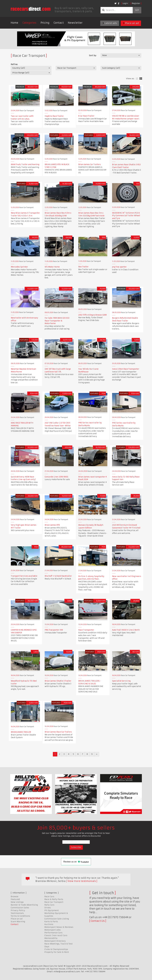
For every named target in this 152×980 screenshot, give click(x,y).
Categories (29, 23)
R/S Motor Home (52, 267)
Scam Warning (18, 922)
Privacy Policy (18, 910)
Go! (137, 10)
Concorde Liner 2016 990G (56, 477)
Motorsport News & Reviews (59, 927)
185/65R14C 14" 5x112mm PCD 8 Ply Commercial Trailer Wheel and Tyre (126, 216)
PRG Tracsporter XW (54, 630)
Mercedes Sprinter (19, 267)
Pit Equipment (52, 910)
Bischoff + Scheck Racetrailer (58, 576)
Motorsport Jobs (52, 930)
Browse (15, 896)
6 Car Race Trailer (86, 116)
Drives (48, 908)
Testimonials (17, 913)
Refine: (14, 64)
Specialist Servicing (121, 681)
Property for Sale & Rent (57, 952)
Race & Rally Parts (54, 899)
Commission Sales (20, 908)
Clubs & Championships (56, 949)
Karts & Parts (51, 922)
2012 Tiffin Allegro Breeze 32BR (92, 315)
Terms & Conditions (20, 916)
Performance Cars (53, 933)
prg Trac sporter (119, 267)
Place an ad (131, 23)
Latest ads (110, 23)
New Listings (17, 902)
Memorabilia (51, 938)
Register (136, 3)
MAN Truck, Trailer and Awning (25, 164)
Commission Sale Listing (57, 919)
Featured (15, 899)
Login (125, 3)
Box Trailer (83, 267)
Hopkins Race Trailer (54, 116)
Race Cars (49, 896)
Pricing (45, 23)
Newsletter (75, 23)
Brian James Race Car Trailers (58, 732)
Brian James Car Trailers (89, 164)
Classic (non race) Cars (56, 935)
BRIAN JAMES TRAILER (21, 732)
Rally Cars (49, 905)
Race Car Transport (54, 902)
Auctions (49, 924)
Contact (59, 23)
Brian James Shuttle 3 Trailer (58, 681)
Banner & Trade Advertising (24, 905)
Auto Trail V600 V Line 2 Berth (126, 630)
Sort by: (93, 55)
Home (14, 23)
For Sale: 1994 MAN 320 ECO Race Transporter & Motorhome (57, 321)
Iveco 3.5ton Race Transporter (126, 369)
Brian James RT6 (52, 525)
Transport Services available (24, 576)
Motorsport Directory (55, 941)
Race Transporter (86, 630)
